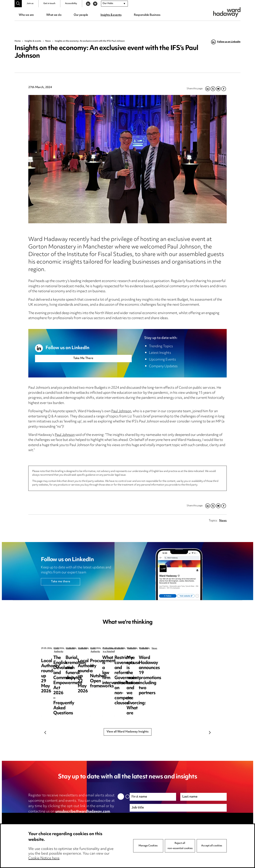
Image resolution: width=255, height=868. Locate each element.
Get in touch (49, 4)
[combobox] (114, 4)
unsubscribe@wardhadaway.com (83, 812)
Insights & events (111, 15)
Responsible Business (147, 15)
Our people (81, 15)
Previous (45, 732)
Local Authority (61, 648)
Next (210, 732)
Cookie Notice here (44, 858)
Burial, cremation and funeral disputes (185, 660)
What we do (54, 15)
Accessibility (71, 4)
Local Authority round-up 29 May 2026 (66, 660)
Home (18, 41)
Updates (120, 648)
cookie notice (94, 817)
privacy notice (64, 817)
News (48, 41)
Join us (30, 4)
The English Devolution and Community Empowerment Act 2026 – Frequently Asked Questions (126, 668)
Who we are (26, 15)
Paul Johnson (121, 411)
